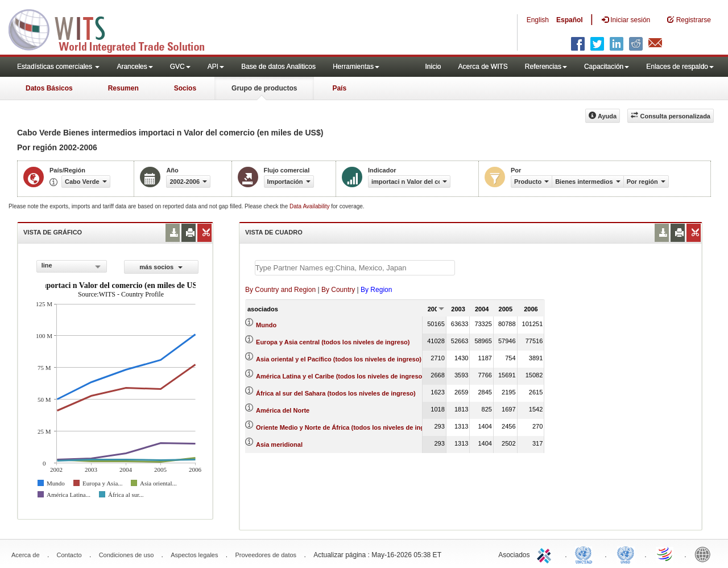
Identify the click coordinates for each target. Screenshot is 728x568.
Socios (185, 88)
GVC (180, 67)
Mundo (266, 325)
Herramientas (356, 67)
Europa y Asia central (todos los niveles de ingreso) (333, 342)
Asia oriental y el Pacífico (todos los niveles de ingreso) (339, 359)
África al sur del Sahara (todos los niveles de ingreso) (336, 393)
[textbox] (355, 268)
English (538, 20)
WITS (114, 28)
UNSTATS (626, 554)
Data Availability (310, 206)
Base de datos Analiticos (278, 67)
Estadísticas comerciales (58, 67)
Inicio (433, 67)
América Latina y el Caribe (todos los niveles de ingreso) (340, 376)
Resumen (123, 88)
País (339, 88)
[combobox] (72, 266)
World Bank (705, 554)
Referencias (546, 67)
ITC (546, 554)
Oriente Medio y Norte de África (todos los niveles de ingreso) (348, 427)
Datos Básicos (49, 88)
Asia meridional (279, 444)
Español (570, 20)
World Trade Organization (665, 554)
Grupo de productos (264, 88)
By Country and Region (280, 290)
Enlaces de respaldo (680, 67)
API (216, 67)
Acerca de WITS (483, 67)
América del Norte (283, 410)
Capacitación (607, 67)
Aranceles (135, 67)
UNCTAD (586, 554)
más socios (161, 267)
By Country (338, 290)
